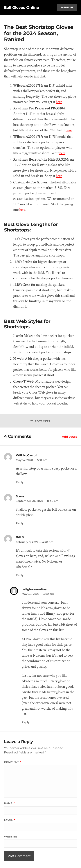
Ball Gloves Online (22, 7)
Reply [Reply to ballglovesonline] (26, 722)
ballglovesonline (34, 589)
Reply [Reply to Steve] (20, 523)
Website (11, 837)
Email (10, 820)
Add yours (69, 437)
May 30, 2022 (38, 594)
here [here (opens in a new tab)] (22, 210)
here (59, 102)
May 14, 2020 (32, 460)
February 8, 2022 (35, 542)
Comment (13, 762)
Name (9, 803)
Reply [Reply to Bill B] (20, 575)
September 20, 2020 (37, 501)
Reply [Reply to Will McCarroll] (20, 482)
